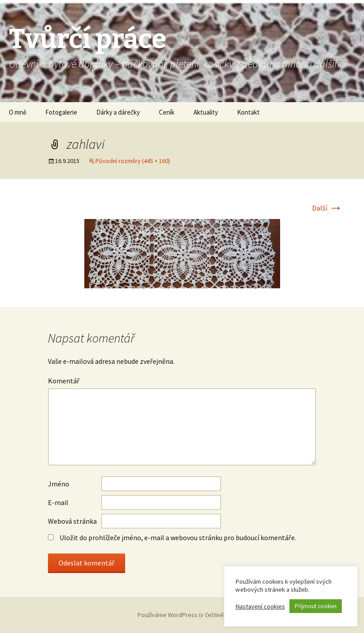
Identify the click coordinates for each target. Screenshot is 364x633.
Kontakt (248, 112)
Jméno (59, 484)
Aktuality (206, 112)
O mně (18, 112)
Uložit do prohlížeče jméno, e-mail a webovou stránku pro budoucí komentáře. (178, 537)
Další (327, 208)
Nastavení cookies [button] (260, 606)
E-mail (58, 502)
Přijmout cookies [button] (316, 606)
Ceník (167, 112)
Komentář (64, 381)
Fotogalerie (61, 112)
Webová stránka (72, 521)
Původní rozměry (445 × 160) (133, 161)
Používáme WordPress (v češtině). (182, 615)
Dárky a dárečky (118, 112)
